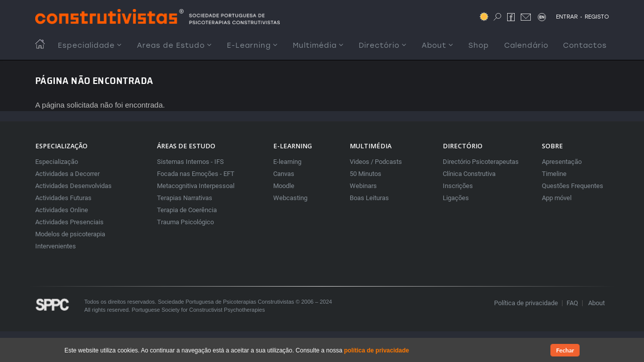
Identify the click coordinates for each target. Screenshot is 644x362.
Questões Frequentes (573, 186)
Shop (479, 46)
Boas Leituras (369, 198)
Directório (383, 46)
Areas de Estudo (174, 46)
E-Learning (252, 46)
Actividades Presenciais (69, 222)
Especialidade (90, 46)
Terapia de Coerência (187, 210)
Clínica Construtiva (469, 174)
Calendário (526, 46)
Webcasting (290, 198)
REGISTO (597, 17)
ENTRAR (567, 17)
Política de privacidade (526, 303)
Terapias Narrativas (185, 198)
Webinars (363, 186)
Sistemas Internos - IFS (190, 162)
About (437, 46)
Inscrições (458, 186)
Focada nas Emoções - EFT (196, 174)
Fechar (565, 352)
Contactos (585, 46)
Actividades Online (62, 210)
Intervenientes (56, 246)
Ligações (456, 198)
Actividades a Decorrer (67, 174)
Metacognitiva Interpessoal (196, 186)
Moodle (284, 186)
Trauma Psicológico (185, 222)
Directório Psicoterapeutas (481, 162)
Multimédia (318, 46)
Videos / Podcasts (376, 162)
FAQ (572, 303)
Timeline (554, 174)
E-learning (287, 162)
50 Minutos (366, 174)
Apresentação (562, 162)
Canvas (284, 174)
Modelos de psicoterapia (70, 234)
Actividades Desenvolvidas (73, 186)
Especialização (57, 162)
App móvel (557, 198)
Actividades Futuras (63, 198)
